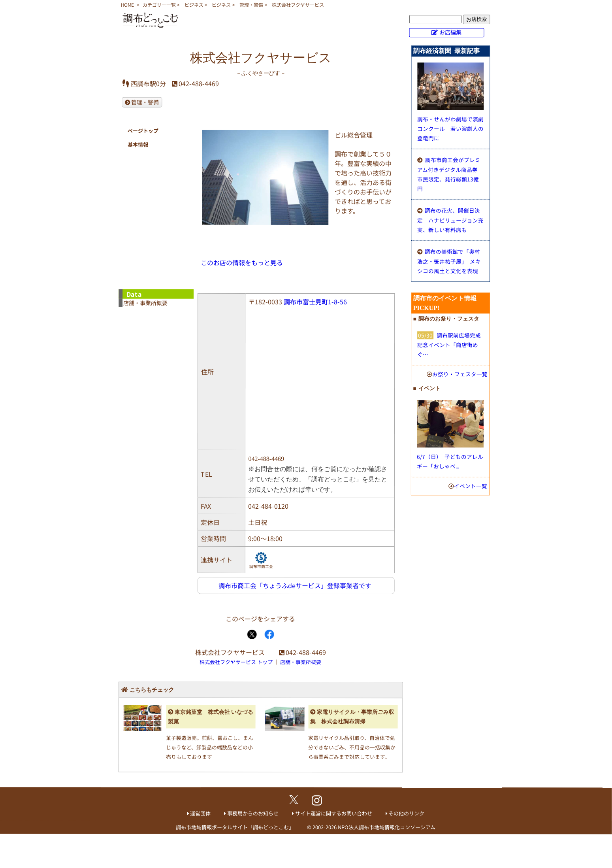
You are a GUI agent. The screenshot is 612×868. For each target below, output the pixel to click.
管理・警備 (251, 5)
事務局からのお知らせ (253, 813)
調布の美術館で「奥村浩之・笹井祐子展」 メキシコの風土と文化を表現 (449, 261)
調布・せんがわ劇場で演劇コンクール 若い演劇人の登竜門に (450, 128)
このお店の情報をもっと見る (242, 262)
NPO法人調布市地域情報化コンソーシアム (387, 827)
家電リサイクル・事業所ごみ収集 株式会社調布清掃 (352, 717)
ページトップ (143, 131)
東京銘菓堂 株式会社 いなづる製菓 (211, 716)
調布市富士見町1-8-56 (315, 302)
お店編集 (450, 32)
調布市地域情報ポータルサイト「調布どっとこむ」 (235, 827)
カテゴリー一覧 (159, 5)
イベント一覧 (471, 486)
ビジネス (194, 5)
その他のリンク (406, 813)
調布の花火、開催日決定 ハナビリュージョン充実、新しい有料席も (450, 220)
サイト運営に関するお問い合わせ (334, 813)
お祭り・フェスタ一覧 (460, 374)
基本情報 (138, 144)
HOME (127, 5)
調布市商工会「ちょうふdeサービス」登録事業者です (295, 585)
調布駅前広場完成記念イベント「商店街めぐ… (449, 345)
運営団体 (200, 813)
